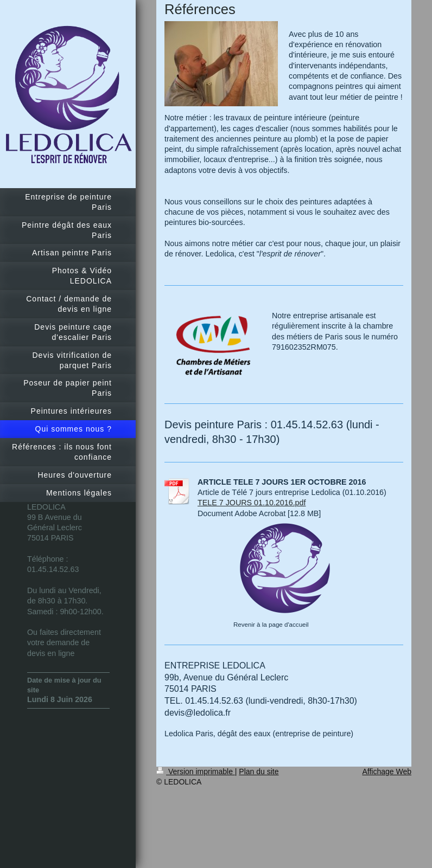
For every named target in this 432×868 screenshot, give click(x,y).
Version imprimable (196, 771)
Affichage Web (387, 771)
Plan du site (259, 771)
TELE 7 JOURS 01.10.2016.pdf (252, 503)
